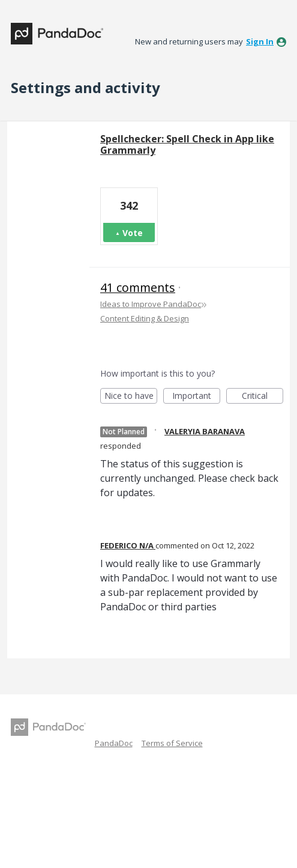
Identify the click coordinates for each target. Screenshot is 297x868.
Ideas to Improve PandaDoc (151, 304)
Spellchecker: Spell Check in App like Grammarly (187, 144)
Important (196, 397)
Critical (262, 397)
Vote (133, 233)
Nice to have (131, 397)
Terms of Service (172, 743)
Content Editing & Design (145, 318)
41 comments (138, 287)
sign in (260, 41)
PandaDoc (114, 743)
